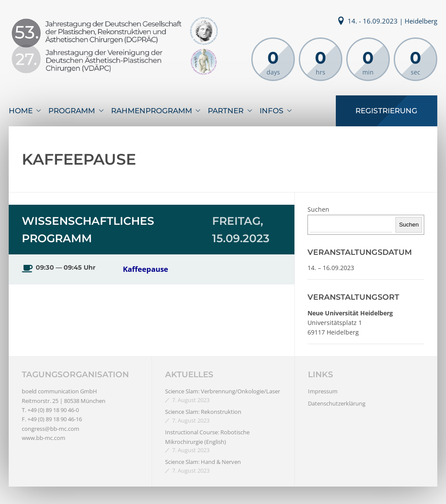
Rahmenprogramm (152, 111)
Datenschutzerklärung (337, 403)
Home (21, 111)
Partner (226, 111)
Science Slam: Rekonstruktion (203, 412)
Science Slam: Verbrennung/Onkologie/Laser (223, 391)
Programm (72, 111)
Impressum (323, 391)
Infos (272, 111)
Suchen (318, 209)
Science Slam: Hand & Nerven (203, 462)
